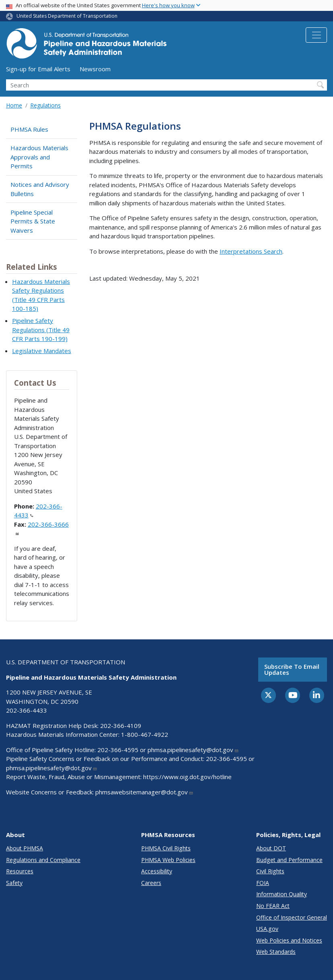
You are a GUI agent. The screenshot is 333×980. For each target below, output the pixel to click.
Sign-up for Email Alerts (38, 69)
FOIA (263, 883)
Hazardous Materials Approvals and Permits (39, 157)
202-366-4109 (121, 726)
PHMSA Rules (29, 129)
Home (14, 105)
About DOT (271, 848)
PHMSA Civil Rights (166, 848)
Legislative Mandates (42, 351)
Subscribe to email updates (292, 669)
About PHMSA (25, 848)
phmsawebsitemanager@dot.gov (144, 792)
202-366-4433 (27, 710)
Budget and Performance (289, 860)
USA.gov (267, 929)
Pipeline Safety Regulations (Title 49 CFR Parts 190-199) (41, 330)
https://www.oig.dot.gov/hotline (187, 777)
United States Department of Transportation (67, 16)
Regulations (45, 105)
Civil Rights (270, 871)
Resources (20, 871)
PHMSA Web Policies (168, 860)
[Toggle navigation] (316, 35)
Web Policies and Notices (289, 940)
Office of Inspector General (292, 917)
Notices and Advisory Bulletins (40, 189)
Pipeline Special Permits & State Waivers (33, 221)
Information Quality (282, 894)
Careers (151, 883)
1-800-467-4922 (145, 734)
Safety (14, 883)
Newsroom (95, 69)
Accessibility (157, 871)
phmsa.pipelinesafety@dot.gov (193, 750)
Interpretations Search (251, 251)
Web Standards (276, 952)
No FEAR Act (273, 906)
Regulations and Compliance (43, 860)
